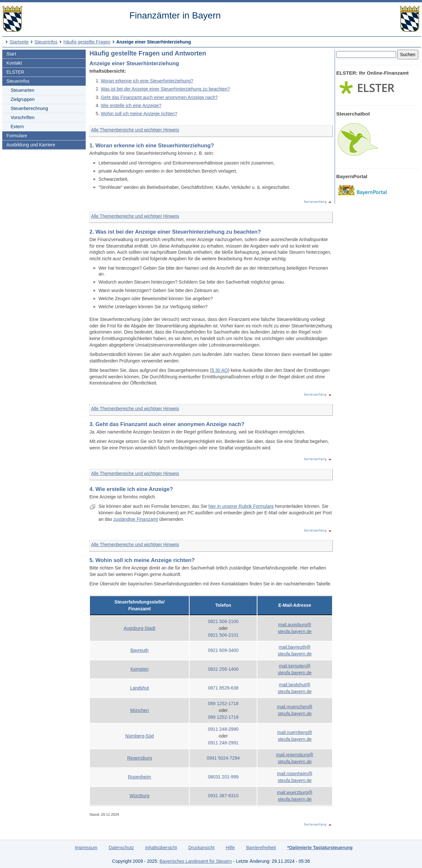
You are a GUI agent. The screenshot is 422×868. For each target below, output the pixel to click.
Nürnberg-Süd (140, 736)
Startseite (19, 42)
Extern (17, 127)
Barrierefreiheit (261, 848)
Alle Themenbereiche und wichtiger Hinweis (135, 130)
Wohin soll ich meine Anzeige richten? (139, 114)
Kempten (140, 669)
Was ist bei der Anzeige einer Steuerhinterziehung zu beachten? (165, 89)
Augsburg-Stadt (139, 628)
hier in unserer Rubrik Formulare (241, 506)
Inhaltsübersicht (161, 848)
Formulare (17, 136)
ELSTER (15, 72)
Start (11, 54)
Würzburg (139, 796)
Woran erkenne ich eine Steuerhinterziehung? (147, 81)
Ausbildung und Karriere (31, 145)
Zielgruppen (23, 99)
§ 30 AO (220, 370)
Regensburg (140, 758)
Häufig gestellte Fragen (87, 42)
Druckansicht (201, 848)
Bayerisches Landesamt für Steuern (196, 861)
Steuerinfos (46, 42)
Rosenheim (139, 777)
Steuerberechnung (29, 108)
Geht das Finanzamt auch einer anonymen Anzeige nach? (159, 97)
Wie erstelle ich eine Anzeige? (131, 105)
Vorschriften (23, 117)
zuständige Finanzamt (136, 519)
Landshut (140, 688)
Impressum (86, 848)
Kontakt (14, 63)
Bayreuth (140, 650)
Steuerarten (23, 90)
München (140, 710)
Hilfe (230, 848)
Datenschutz (121, 848)
